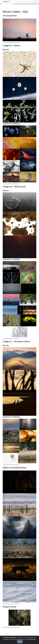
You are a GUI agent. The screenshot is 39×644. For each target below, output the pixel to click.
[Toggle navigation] (35, 2)
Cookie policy (32, 643)
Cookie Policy (9, 639)
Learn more (20, 643)
